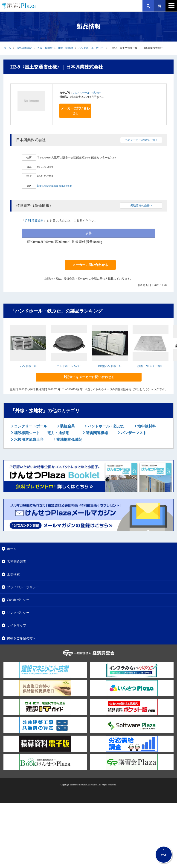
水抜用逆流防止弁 (28, 440)
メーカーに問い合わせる (75, 111)
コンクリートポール (30, 426)
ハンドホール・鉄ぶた (91, 48)
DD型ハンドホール (110, 366)
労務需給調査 (17, 561)
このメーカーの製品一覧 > (141, 140)
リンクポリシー (18, 613)
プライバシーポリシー (23, 587)
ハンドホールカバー (69, 366)
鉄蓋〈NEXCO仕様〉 (150, 366)
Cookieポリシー (18, 600)
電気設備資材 (24, 48)
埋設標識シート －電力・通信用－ (43, 433)
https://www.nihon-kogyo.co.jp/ (55, 186)
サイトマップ (17, 625)
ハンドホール (28, 366)
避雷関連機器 (96, 433)
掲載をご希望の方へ (21, 638)
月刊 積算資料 (34, 221)
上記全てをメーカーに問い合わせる (89, 377)
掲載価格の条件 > (141, 206)
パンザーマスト (133, 433)
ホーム (7, 48)
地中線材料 (146, 426)
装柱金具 (67, 426)
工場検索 (13, 574)
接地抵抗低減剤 (69, 440)
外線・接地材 (45, 48)
